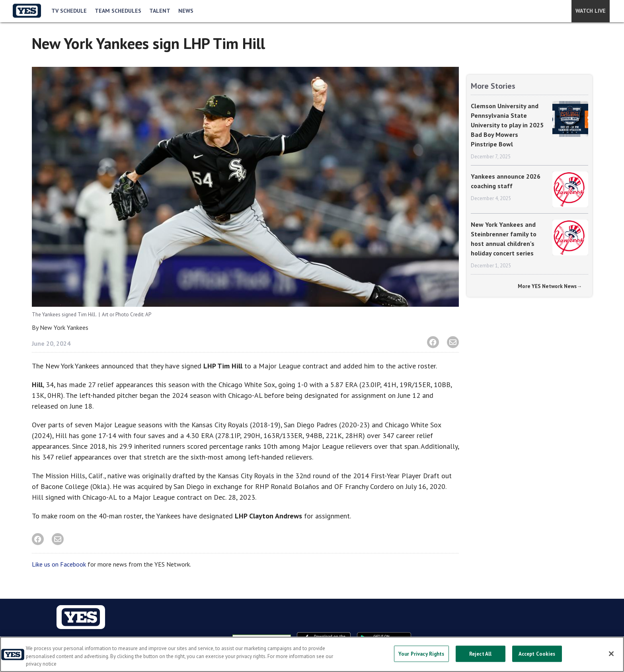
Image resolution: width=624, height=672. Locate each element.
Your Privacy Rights (421, 653)
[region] (312, 654)
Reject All (480, 653)
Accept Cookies (537, 653)
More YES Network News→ (550, 286)
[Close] (611, 654)
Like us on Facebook (59, 564)
